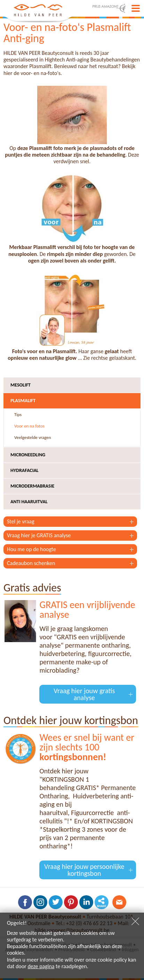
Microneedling (28, 455)
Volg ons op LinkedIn (86, 902)
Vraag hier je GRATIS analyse (39, 535)
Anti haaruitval (29, 502)
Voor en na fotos (29, 426)
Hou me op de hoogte (31, 549)
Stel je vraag (21, 521)
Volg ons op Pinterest (71, 902)
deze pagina (41, 966)
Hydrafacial (25, 470)
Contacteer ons (119, 902)
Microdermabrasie (32, 486)
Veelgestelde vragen (33, 437)
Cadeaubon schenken (31, 563)
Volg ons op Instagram (40, 902)
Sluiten (135, 921)
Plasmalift (23, 401)
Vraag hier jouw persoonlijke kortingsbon (84, 870)
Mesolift (21, 385)
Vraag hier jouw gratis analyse (84, 694)
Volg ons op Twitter (56, 902)
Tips (18, 414)
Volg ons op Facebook (25, 902)
